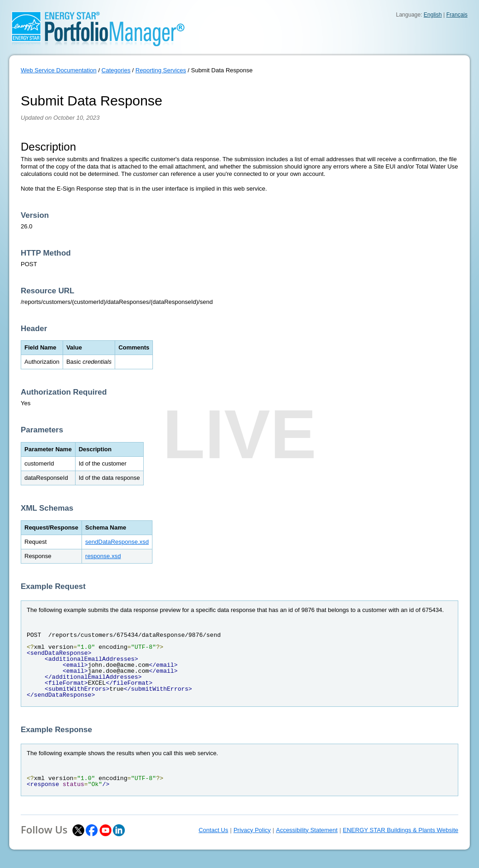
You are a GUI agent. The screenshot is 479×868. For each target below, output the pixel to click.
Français (457, 15)
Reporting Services (161, 70)
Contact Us (213, 830)
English (433, 15)
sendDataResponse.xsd (117, 542)
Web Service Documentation (59, 70)
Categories (116, 70)
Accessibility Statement (307, 830)
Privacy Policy (252, 830)
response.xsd (103, 556)
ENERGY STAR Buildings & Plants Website (400, 830)
